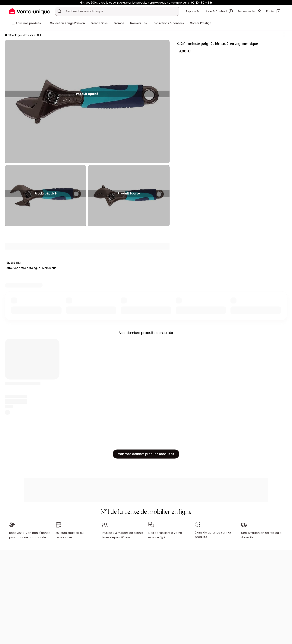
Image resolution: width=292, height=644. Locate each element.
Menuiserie (29, 35)
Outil (40, 35)
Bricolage (15, 35)
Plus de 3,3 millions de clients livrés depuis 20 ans (123, 535)
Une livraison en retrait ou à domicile (261, 535)
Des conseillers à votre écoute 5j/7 (165, 535)
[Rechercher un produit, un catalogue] (59, 11)
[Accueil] (6, 35)
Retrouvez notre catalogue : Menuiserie (31, 268)
